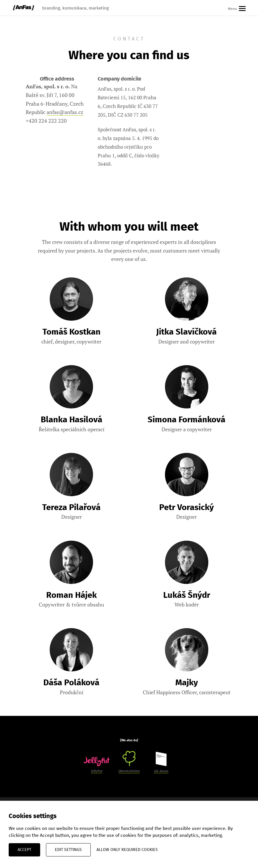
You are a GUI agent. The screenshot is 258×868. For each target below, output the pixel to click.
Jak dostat (161, 762)
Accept (24, 850)
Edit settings (68, 850)
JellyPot (97, 765)
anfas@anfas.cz (65, 112)
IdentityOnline (129, 762)
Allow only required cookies (127, 850)
